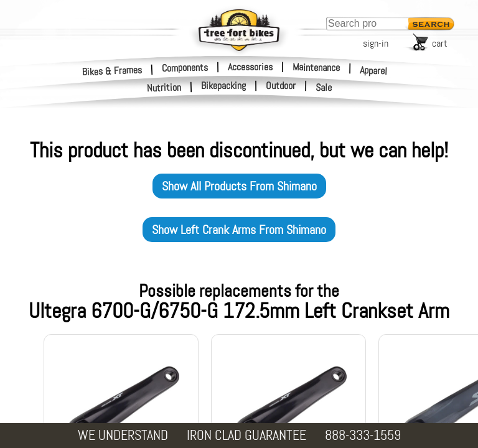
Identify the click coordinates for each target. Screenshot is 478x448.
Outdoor (281, 86)
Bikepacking (223, 86)
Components (185, 67)
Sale (324, 88)
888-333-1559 (363, 435)
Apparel (374, 71)
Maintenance (316, 67)
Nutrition (164, 87)
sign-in (376, 43)
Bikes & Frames (112, 71)
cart (440, 43)
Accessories (250, 67)
